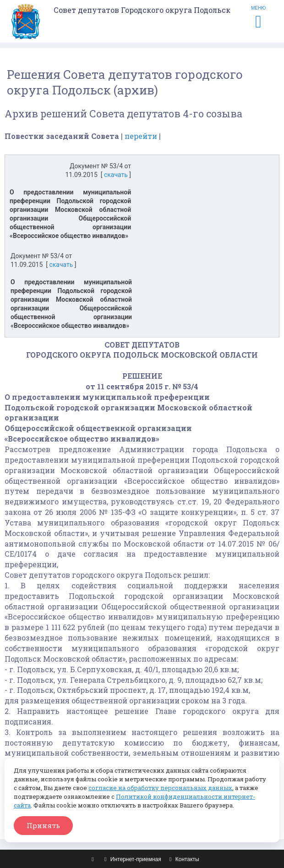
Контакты (183, 859)
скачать (116, 175)
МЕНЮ (258, 18)
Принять (43, 825)
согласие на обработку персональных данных (160, 788)
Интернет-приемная (132, 859)
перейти (141, 136)
